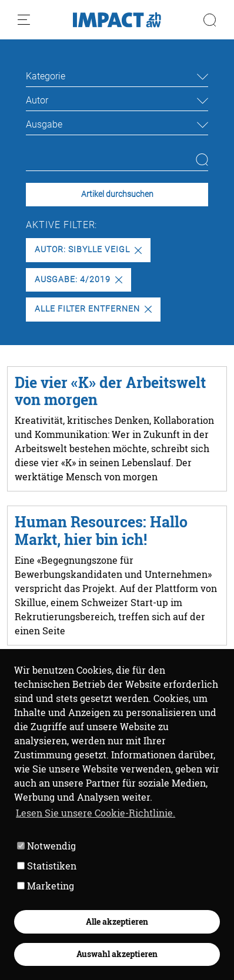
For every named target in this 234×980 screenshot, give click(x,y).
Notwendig (46, 846)
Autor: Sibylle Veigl (88, 250)
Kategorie (46, 76)
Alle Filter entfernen (93, 309)
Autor (37, 100)
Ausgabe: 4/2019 (78, 280)
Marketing (46, 886)
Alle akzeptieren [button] (117, 922)
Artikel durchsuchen (117, 194)
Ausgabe (44, 124)
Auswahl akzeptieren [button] (117, 954)
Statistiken (47, 866)
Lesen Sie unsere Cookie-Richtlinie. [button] (96, 813)
